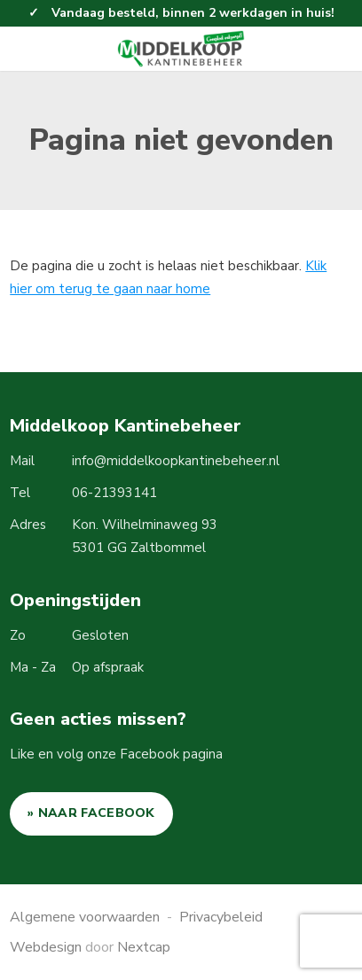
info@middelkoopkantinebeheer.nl (176, 461)
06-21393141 (114, 493)
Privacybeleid (221, 917)
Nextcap (144, 947)
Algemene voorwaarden (85, 917)
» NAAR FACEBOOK (91, 813)
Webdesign (46, 947)
